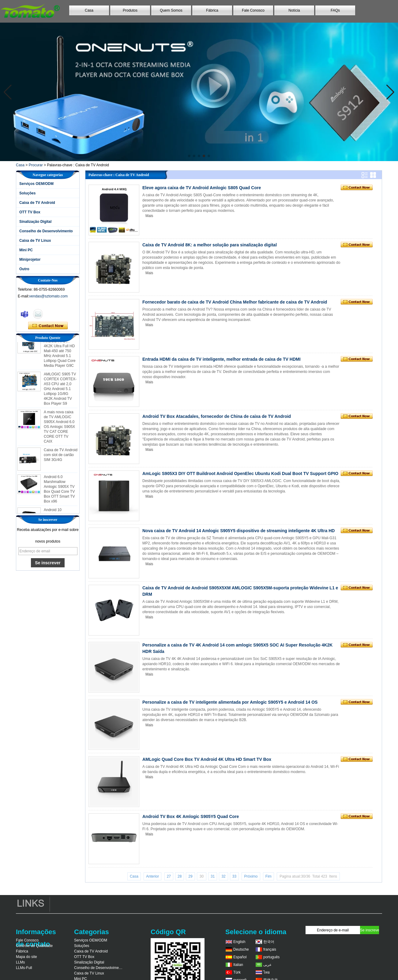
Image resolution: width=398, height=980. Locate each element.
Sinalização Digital (35, 222)
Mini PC (26, 250)
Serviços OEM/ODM (36, 184)
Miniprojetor (30, 260)
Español (240, 957)
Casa (89, 10)
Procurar (36, 165)
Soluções (27, 193)
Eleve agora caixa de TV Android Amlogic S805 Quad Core (202, 188)
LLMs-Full (24, 968)
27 (169, 876)
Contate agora (48, 326)
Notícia (294, 10)
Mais (149, 216)
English (239, 942)
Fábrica (212, 10)
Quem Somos (171, 10)
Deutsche (241, 949)
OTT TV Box (30, 212)
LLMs (20, 962)
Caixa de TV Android (37, 203)
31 (213, 876)
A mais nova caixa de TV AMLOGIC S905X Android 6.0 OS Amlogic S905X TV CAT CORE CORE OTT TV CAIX (59, 429)
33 (234, 876)
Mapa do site (26, 957)
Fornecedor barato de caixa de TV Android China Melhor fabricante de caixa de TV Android (235, 302)
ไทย (267, 972)
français (270, 949)
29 (190, 876)
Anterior (152, 876)
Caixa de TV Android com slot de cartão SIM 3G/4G (61, 457)
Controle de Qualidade (34, 946)
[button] (189, 156)
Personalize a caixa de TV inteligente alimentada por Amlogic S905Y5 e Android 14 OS (230, 702)
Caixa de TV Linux (35, 241)
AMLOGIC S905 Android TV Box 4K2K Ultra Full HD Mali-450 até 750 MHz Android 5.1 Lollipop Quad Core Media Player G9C (60, 353)
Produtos (130, 10)
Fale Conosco (253, 10)
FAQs (335, 10)
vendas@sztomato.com (48, 296)
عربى (267, 965)
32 (223, 876)
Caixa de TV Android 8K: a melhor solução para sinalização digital (210, 245)
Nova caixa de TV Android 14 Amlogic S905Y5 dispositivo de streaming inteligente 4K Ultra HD (238, 531)
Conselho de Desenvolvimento (46, 231)
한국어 (269, 942)
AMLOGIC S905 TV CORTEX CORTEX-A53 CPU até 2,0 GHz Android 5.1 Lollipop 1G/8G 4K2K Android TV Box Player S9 (60, 391)
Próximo (251, 876)
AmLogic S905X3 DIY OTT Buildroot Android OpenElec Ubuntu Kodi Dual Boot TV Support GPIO (240, 473)
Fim (268, 876)
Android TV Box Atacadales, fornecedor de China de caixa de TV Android (217, 416)
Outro (24, 269)
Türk (237, 972)
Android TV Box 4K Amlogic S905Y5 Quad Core (191, 816)
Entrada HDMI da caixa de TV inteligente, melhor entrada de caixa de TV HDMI (222, 359)
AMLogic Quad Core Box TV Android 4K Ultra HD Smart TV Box (207, 759)
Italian (238, 965)
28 (180, 876)
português (271, 957)
